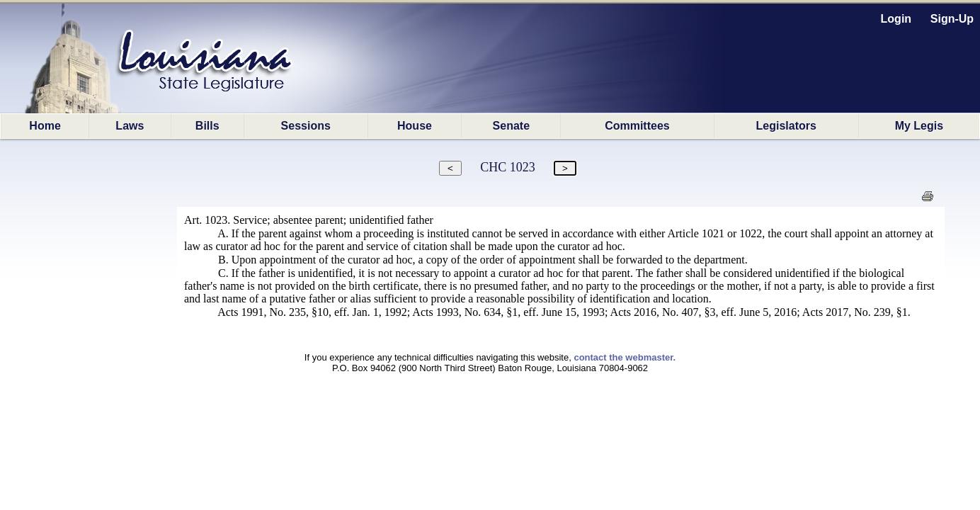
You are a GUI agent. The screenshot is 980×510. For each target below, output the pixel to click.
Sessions (306, 126)
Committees (637, 126)
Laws (130, 126)
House (415, 126)
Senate (511, 126)
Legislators (786, 126)
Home (45, 126)
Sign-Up (952, 19)
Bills (207, 126)
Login (896, 19)
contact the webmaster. (625, 357)
